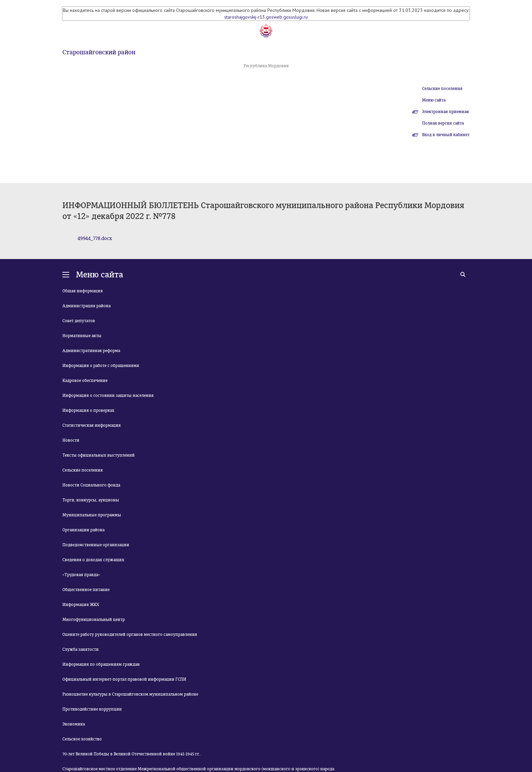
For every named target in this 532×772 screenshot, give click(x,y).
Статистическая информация (92, 425)
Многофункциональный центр (94, 620)
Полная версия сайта (443, 123)
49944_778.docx (95, 238)
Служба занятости (81, 649)
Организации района (83, 530)
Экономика (74, 724)
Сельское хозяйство (82, 739)
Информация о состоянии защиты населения (108, 396)
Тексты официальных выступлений (99, 455)
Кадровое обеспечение (85, 381)
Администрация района (87, 306)
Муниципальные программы (92, 515)
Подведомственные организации (96, 545)
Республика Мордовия (266, 66)
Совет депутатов (79, 321)
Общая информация (83, 291)
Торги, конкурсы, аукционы (91, 500)
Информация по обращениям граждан (101, 664)
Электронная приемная (445, 112)
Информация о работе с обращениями (101, 366)
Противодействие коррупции (92, 709)
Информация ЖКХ (81, 605)
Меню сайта (434, 100)
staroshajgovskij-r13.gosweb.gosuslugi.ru (266, 17)
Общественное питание (86, 590)
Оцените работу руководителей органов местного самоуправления (130, 635)
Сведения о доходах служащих (93, 560)
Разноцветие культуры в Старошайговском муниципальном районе (130, 694)
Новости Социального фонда (91, 485)
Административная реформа (91, 351)
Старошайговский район (99, 52)
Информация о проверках (88, 410)
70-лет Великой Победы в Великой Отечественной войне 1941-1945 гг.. (132, 754)
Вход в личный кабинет (446, 135)
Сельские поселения (442, 89)
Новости (71, 440)
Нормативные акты (82, 336)
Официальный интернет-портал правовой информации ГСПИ (124, 679)
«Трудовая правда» (81, 575)
